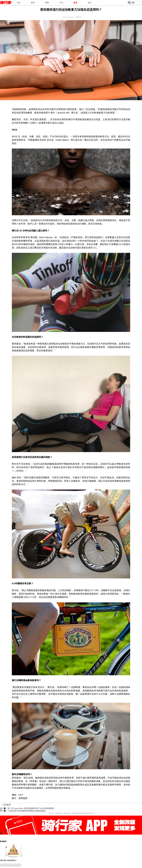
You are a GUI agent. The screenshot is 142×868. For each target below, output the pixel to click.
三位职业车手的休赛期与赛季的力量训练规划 (27, 811)
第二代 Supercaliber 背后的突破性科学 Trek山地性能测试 (31, 808)
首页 (19, 3)
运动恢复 (7, 805)
